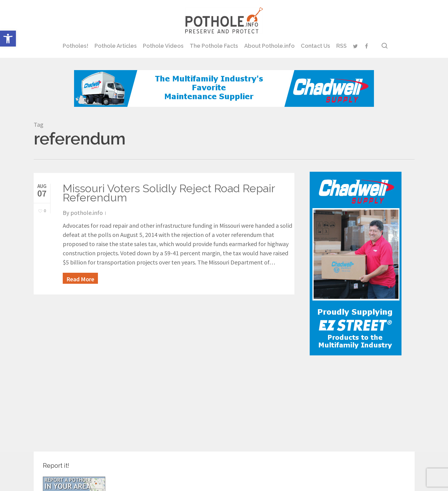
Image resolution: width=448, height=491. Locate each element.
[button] (8, 39)
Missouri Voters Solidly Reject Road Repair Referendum (169, 193)
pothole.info (87, 213)
